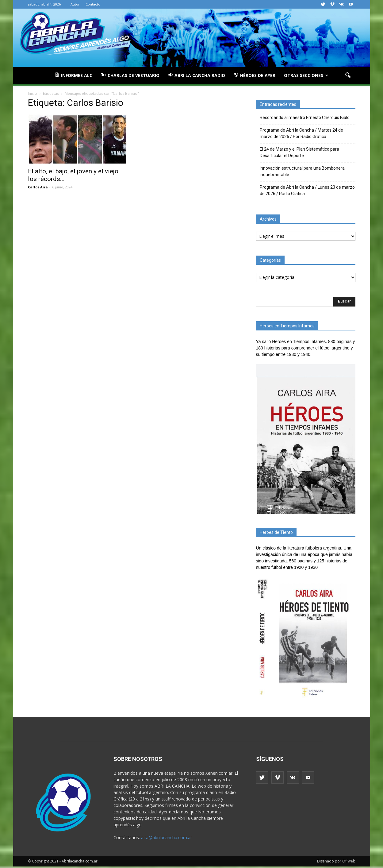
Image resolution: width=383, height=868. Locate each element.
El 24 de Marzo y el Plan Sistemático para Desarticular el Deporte (299, 152)
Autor (75, 4)
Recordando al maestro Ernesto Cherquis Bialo (305, 118)
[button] (348, 75)
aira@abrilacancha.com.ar (167, 837)
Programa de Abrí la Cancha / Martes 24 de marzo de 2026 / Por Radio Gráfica (301, 133)
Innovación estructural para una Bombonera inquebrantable (302, 171)
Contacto (93, 4)
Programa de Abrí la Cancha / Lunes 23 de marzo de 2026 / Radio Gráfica (307, 190)
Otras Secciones (306, 75)
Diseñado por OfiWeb (336, 861)
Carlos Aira (38, 187)
